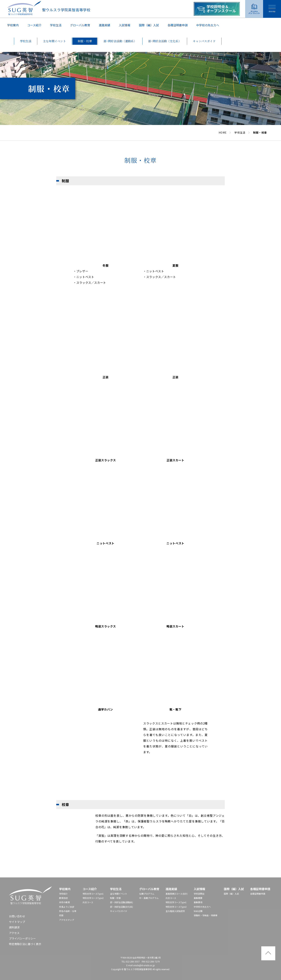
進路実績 (104, 25)
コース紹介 (34, 25)
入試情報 (125, 25)
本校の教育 (65, 902)
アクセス (14, 933)
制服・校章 (115, 898)
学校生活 (56, 25)
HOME (223, 132)
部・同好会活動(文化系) (122, 907)
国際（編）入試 (149, 25)
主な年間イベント (119, 894)
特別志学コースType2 (93, 898)
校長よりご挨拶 (67, 907)
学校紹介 (63, 894)
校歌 (61, 915)
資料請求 (14, 927)
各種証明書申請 (178, 25)
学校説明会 (199, 894)
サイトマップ (17, 922)
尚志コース (88, 902)
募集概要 (198, 898)
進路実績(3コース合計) (177, 894)
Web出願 (198, 911)
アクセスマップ (67, 920)
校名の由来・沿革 (68, 911)
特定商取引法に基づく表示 (25, 944)
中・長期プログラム (149, 898)
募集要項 (198, 902)
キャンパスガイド (119, 911)
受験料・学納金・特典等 (206, 915)
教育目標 (63, 898)
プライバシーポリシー (22, 938)
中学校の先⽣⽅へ (208, 25)
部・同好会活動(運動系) (122, 902)
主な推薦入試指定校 (175, 911)
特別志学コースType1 (93, 894)
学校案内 (13, 25)
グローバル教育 (80, 25)
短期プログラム (147, 894)
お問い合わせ (17, 916)
